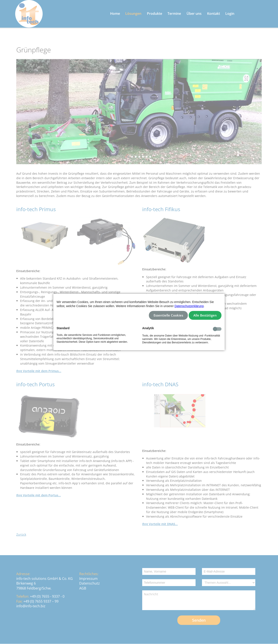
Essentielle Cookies (168, 315)
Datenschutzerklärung (189, 306)
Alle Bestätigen (205, 315)
